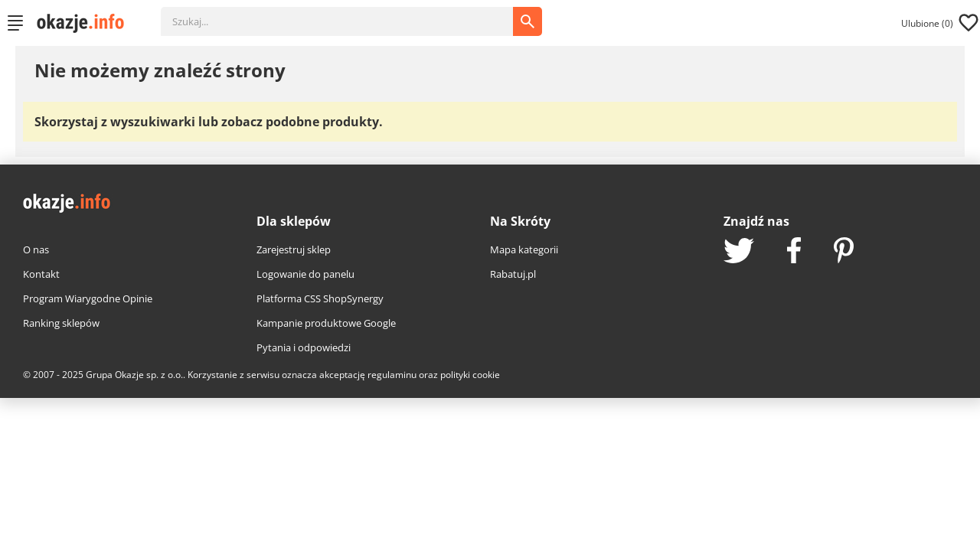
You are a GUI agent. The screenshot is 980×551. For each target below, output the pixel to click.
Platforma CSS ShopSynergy (320, 298)
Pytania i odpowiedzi (304, 347)
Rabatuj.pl (513, 274)
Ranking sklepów (61, 323)
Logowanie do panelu (305, 274)
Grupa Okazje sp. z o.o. (134, 375)
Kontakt (41, 274)
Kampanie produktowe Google (326, 323)
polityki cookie (470, 375)
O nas (36, 249)
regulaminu (392, 375)
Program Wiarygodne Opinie (88, 298)
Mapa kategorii (524, 249)
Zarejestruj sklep (294, 249)
